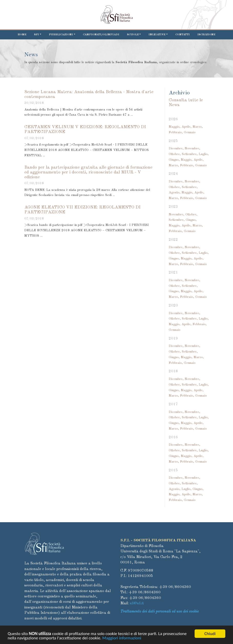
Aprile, (187, 127)
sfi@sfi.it (137, 603)
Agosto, (175, 193)
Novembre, (192, 149)
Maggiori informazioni (122, 639)
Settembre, (190, 154)
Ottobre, (175, 154)
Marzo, (198, 127)
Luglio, (204, 154)
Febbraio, (176, 132)
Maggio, (175, 127)
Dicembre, (176, 149)
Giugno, (174, 160)
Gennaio (190, 132)
